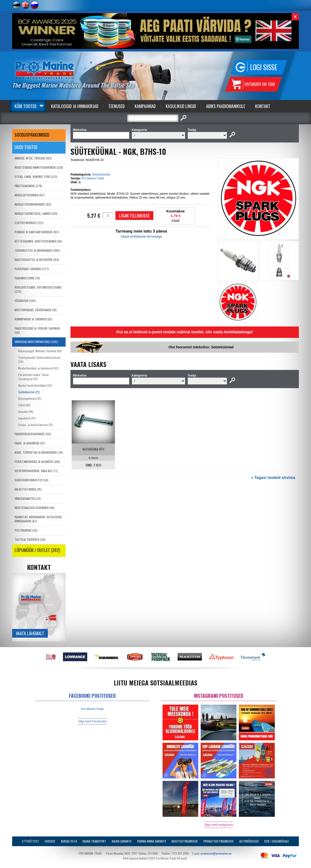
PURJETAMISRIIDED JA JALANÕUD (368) (37, 462)
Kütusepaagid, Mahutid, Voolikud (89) (40, 351)
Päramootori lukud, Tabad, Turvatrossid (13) (34, 377)
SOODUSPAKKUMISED (32, 135)
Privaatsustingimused (218, 841)
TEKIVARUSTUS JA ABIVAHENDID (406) (37, 250)
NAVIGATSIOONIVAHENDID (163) (33, 204)
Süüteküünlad (101, 175)
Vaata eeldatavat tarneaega (141, 236)
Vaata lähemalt (30, 633)
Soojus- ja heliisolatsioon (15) (36, 425)
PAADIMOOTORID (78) (27, 278)
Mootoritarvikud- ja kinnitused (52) (38, 368)
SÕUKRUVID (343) (25, 301)
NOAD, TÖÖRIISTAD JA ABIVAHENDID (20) (39, 452)
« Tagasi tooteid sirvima (273, 478)
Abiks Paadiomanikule (226, 106)
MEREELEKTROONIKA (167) (30, 195)
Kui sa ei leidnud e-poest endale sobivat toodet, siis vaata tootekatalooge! (185, 332)
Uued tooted (26, 147)
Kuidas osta (69, 841)
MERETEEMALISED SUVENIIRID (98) (35, 508)
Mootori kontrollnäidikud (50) (35, 385)
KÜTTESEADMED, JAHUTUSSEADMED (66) (38, 241)
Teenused (117, 106)
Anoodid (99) (26, 412)
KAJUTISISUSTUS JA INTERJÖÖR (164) (37, 260)
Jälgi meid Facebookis (92, 721)
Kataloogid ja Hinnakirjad (75, 106)
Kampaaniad (145, 106)
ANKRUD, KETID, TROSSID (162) (33, 158)
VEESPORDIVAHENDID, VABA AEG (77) (36, 471)
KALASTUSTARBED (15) (28, 489)
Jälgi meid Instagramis (219, 825)
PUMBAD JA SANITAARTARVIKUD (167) (37, 232)
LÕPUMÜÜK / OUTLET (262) (37, 550)
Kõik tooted (26, 106)
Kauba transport (94, 841)
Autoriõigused (249, 841)
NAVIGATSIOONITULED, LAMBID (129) (36, 213)
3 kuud (176, 220)
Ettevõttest (31, 841)
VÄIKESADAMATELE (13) (28, 498)
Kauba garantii (122, 841)
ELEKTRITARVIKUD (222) (29, 223)
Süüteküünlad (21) (29, 392)
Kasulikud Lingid (181, 106)
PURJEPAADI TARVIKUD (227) (32, 269)
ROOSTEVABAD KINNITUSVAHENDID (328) (39, 167)
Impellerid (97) (27, 418)
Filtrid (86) (24, 405)
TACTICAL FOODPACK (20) (30, 539)
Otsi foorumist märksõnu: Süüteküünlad (201, 347)
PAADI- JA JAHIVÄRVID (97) (30, 443)
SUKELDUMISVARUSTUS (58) (31, 480)
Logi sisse (264, 67)
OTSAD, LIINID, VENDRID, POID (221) (36, 177)
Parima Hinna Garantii (152, 841)
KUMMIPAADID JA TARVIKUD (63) (33, 319)
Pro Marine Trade (93, 178)
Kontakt (263, 106)
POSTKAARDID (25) (26, 530)
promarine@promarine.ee (216, 853)
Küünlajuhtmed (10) (30, 398)
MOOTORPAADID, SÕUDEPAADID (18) (36, 310)
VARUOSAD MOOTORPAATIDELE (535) (36, 342)
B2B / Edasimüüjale (277, 841)
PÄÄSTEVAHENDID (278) (28, 186)
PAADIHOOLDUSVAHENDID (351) (33, 434)
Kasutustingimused (185, 841)
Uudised (50, 841)
